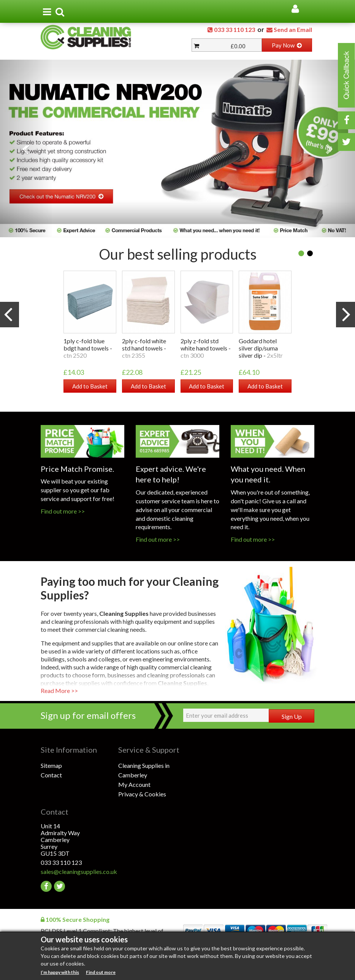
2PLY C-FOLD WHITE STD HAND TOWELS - (144, 348)
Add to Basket (90, 386)
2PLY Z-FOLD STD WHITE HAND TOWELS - (206, 348)
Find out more (101, 972)
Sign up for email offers (88, 715)
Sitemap (51, 765)
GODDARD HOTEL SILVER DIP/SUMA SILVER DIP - (261, 348)
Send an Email (293, 29)
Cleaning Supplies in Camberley (144, 770)
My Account (134, 784)
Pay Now (287, 45)
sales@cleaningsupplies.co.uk (79, 871)
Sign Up (292, 716)
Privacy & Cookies (142, 794)
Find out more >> (63, 511)
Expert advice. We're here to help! (171, 474)
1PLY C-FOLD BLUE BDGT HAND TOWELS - (88, 348)
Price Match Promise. (77, 468)
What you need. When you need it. (268, 474)
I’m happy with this (60, 972)
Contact (51, 775)
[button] (27, 148)
